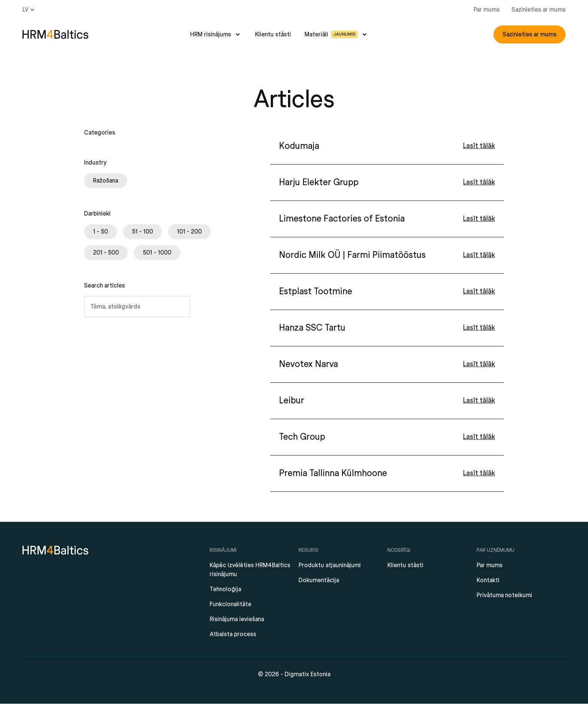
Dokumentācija (319, 580)
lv (29, 10)
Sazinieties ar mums (538, 10)
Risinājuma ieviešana (237, 619)
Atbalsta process (233, 634)
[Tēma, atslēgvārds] (137, 307)
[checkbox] (106, 181)
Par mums (487, 10)
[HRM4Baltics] (55, 34)
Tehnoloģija (225, 589)
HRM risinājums (211, 34)
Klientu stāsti (273, 34)
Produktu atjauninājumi (330, 565)
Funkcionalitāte (230, 604)
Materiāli (331, 34)
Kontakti (488, 580)
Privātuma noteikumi (504, 595)
